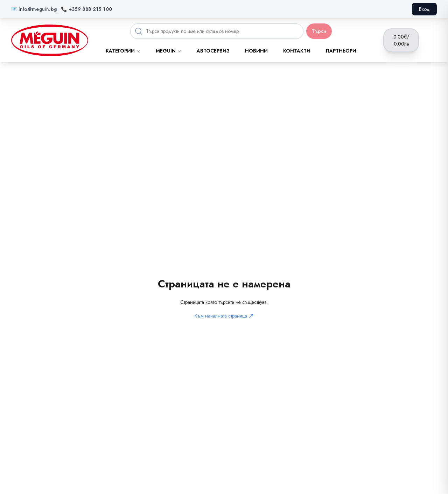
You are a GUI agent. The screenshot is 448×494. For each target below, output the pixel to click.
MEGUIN (169, 51)
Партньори (341, 51)
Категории (123, 51)
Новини (256, 51)
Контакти (297, 51)
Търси (319, 31)
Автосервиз (213, 51)
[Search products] (217, 31)
